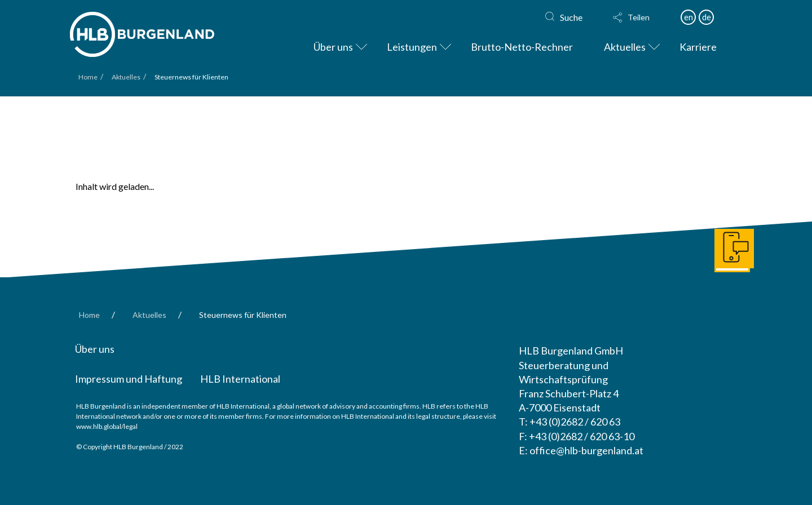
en (689, 17)
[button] (641, 17)
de (707, 17)
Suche (571, 17)
